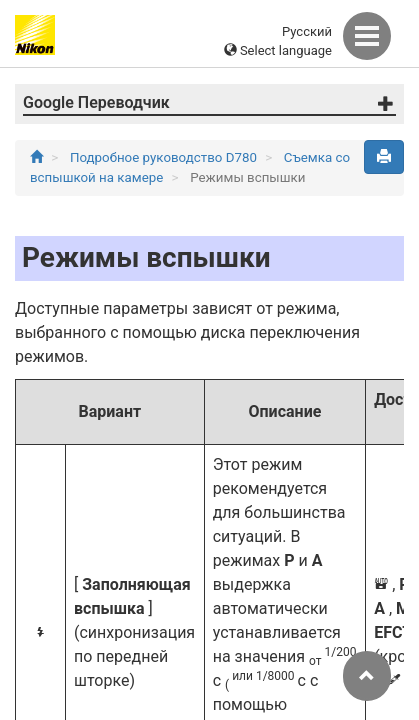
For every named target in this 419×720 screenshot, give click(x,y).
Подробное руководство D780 (165, 157)
